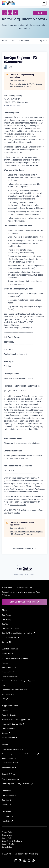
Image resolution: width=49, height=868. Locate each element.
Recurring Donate (9, 715)
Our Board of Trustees (11, 628)
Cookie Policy (7, 838)
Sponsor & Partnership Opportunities (16, 720)
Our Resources (9, 796)
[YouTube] (25, 861)
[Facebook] (10, 13)
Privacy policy (18, 575)
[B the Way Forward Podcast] (33, 861)
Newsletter (8, 821)
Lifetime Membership (10, 676)
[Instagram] (5, 13)
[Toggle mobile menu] (44, 3)
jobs (13, 41)
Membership (8, 672)
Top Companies (9, 767)
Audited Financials (11, 637)
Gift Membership (10, 737)
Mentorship (8, 654)
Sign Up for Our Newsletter (24, 602)
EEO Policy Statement (22, 510)
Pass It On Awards (11, 779)
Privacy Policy (7, 832)
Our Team (6, 624)
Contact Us (8, 816)
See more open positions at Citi (25, 548)
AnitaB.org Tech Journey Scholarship (18, 784)
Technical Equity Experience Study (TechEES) (21, 754)
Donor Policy (7, 847)
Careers (6, 642)
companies (24, 41)
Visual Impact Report (10, 763)
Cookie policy (29, 575)
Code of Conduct (8, 844)
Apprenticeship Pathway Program (15, 658)
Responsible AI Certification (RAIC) (15, 690)
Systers (6, 733)
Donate (5, 711)
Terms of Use (7, 835)
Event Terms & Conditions (12, 841)
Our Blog (7, 800)
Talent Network (9, 667)
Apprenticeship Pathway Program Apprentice (19, 681)
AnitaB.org (33, 854)
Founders (6, 663)
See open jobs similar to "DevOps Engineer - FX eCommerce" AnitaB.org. (26, 85)
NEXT (4, 685)
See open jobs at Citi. (18, 81)
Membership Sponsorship (13, 724)
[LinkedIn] (15, 13)
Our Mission (7, 615)
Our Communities (9, 728)
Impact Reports (9, 758)
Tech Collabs (8, 694)
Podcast (6, 805)
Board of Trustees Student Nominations (19, 633)
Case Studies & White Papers (15, 749)
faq (40, 13)
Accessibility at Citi (18, 505)
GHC (5, 699)
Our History (6, 619)
